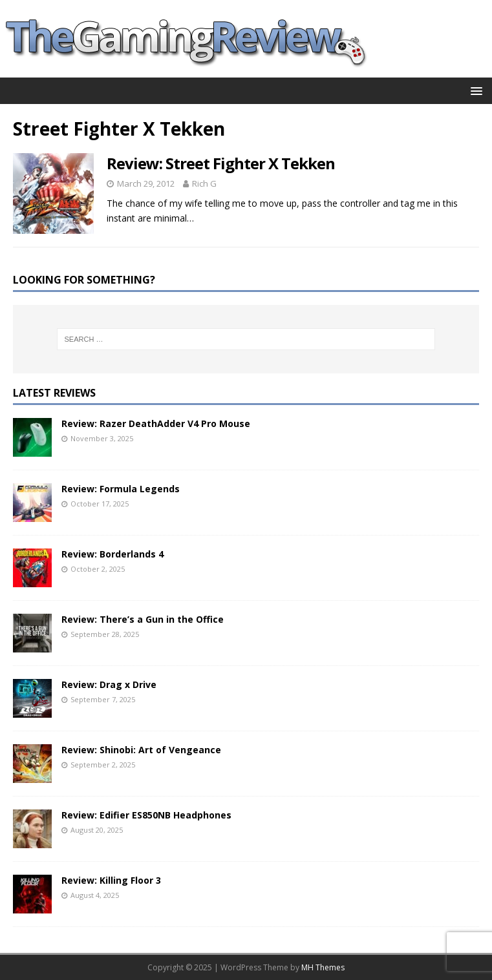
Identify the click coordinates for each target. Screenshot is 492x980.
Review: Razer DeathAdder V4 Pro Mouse (156, 423)
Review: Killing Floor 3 (111, 880)
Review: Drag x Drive (109, 684)
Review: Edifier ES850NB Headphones (146, 815)
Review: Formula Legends (121, 489)
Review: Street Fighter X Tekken (221, 163)
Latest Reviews (54, 393)
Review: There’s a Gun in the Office (143, 619)
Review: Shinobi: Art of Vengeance (141, 750)
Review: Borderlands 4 (112, 554)
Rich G (204, 183)
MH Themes (323, 967)
